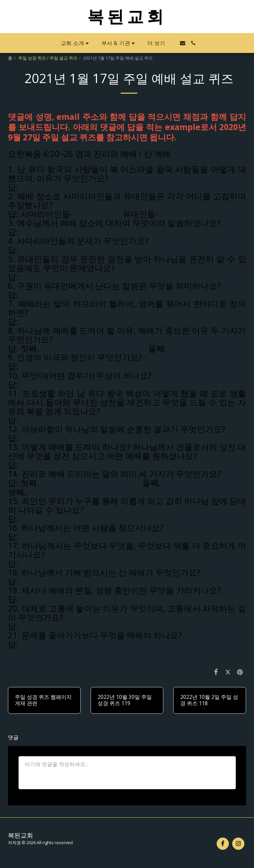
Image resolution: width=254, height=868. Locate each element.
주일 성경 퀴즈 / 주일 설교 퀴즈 (48, 58)
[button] (76, 43)
